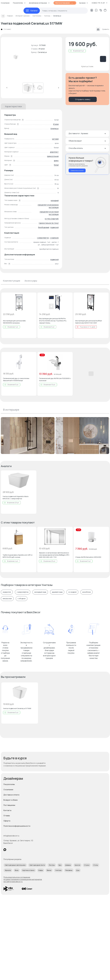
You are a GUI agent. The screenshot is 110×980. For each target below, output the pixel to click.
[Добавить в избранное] (33, 296)
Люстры (52, 865)
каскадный (55, 200)
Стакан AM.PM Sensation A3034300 (88, 557)
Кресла (77, 865)
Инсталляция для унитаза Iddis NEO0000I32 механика (14, 322)
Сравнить (103, 29)
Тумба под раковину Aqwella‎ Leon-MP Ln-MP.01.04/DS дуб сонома (18, 556)
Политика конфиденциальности (17, 826)
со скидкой (72, 592)
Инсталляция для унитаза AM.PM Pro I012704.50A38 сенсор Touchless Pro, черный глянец (53, 321)
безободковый (44, 227)
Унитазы (58, 870)
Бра (60, 865)
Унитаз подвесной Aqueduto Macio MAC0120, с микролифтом (16, 497)
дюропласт (54, 152)
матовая (55, 139)
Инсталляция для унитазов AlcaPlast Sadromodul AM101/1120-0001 (89, 322)
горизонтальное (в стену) (49, 223)
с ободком (22, 599)
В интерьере (11, 410)
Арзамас (84, 3)
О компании (8, 790)
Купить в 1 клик (87, 66)
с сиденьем (54, 238)
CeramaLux (42, 52)
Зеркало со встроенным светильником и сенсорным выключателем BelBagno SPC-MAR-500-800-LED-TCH (54, 555)
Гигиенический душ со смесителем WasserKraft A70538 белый (16, 379)
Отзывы (7, 816)
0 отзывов (7, 29)
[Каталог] (32, 11)
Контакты (7, 810)
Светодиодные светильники (15, 865)
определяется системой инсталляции (49, 213)
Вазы (17, 870)
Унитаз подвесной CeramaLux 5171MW (17, 708)
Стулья (87, 865)
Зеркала (8, 870)
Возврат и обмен (11, 800)
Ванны (49, 870)
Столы (96, 865)
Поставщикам (9, 805)
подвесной (54, 227)
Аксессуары (31, 281)
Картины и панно (28, 870)
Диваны (68, 865)
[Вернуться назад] (3, 16)
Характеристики (13, 106)
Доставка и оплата (11, 795)
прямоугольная (53, 156)
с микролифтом (43, 238)
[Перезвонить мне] (87, 164)
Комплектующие (12, 281)
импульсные (7, 599)
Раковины (69, 870)
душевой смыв (57, 592)
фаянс (56, 161)
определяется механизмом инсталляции (48, 206)
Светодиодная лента (37, 865)
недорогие (7, 592)
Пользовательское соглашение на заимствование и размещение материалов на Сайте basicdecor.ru (23, 879)
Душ (78, 870)
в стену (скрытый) (52, 219)
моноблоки (87, 592)
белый (56, 165)
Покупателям (9, 784)
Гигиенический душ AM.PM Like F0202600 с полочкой (55, 379)
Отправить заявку (83, 99)
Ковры (41, 870)
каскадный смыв (40, 592)
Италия (56, 124)
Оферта (7, 821)
